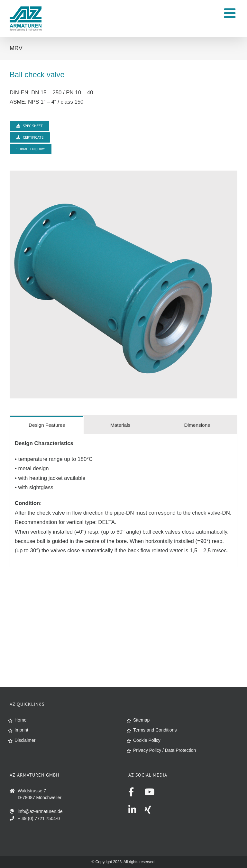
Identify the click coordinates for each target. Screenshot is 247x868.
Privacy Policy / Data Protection (165, 750)
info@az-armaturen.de (40, 811)
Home (20, 720)
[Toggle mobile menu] (231, 13)
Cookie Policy (147, 740)
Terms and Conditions (155, 730)
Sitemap (141, 720)
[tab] (47, 425)
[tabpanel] (123, 500)
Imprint (21, 730)
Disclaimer (25, 740)
